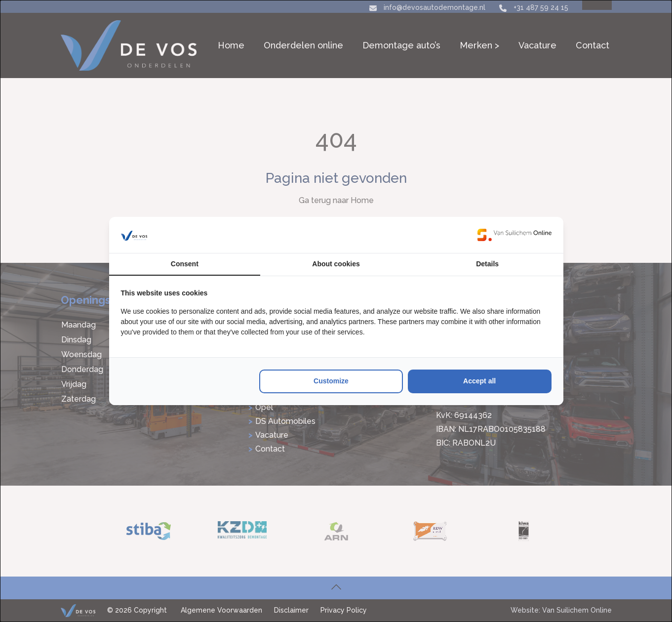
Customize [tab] (331, 381)
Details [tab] (487, 264)
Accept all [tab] (479, 381)
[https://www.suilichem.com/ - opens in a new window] (514, 235)
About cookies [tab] (336, 264)
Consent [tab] (185, 264)
